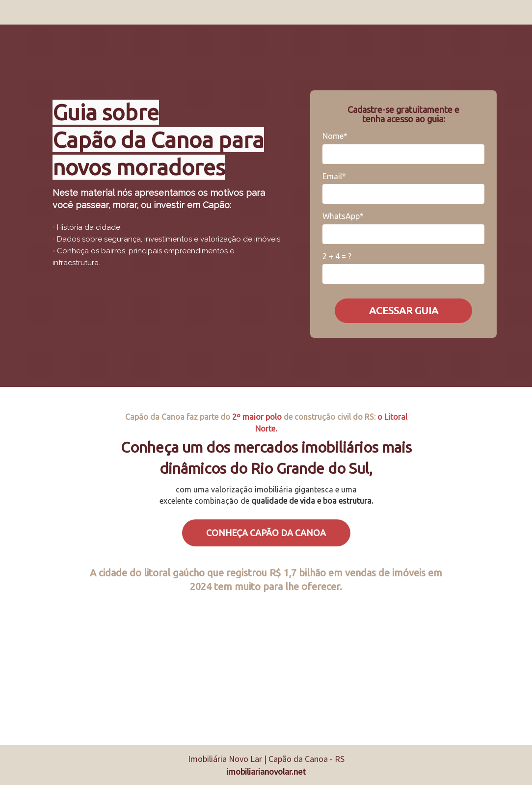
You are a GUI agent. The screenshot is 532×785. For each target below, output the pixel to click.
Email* (334, 176)
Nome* (335, 136)
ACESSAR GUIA (404, 310)
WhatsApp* (343, 216)
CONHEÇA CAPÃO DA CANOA (266, 533)
